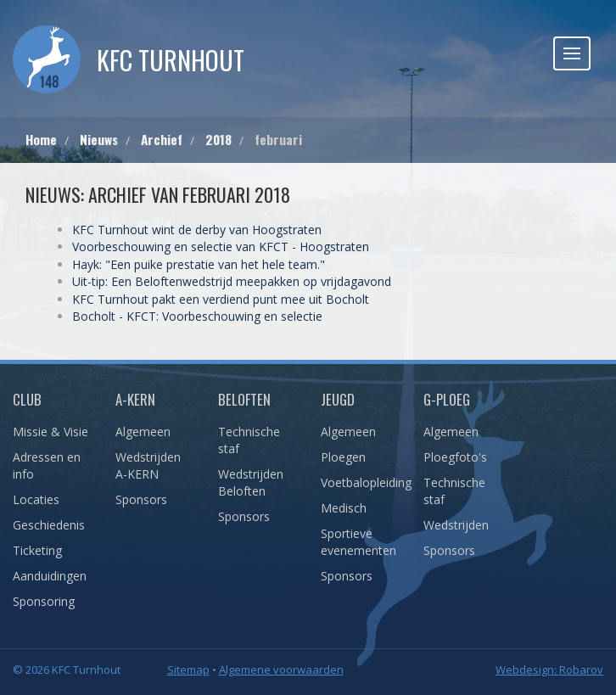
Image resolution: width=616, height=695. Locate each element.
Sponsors (141, 499)
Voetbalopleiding (359, 482)
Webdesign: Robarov (549, 670)
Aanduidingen (50, 576)
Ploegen (343, 457)
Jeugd (338, 399)
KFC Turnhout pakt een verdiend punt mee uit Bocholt (221, 299)
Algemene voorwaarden (281, 670)
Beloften (244, 399)
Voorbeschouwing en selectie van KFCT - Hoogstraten (221, 247)
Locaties (36, 499)
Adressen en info (47, 465)
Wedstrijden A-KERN (148, 465)
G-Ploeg (447, 399)
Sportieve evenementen (358, 542)
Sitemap (188, 670)
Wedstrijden (456, 525)
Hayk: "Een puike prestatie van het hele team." (199, 264)
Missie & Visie (50, 432)
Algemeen (143, 432)
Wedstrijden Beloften (251, 482)
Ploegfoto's (455, 457)
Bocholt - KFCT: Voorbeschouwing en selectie (197, 316)
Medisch (344, 508)
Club (27, 399)
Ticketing (37, 550)
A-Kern (135, 399)
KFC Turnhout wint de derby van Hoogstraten (197, 230)
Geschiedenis (49, 525)
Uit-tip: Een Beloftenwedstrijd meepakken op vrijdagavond (232, 281)
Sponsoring (44, 601)
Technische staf (249, 440)
